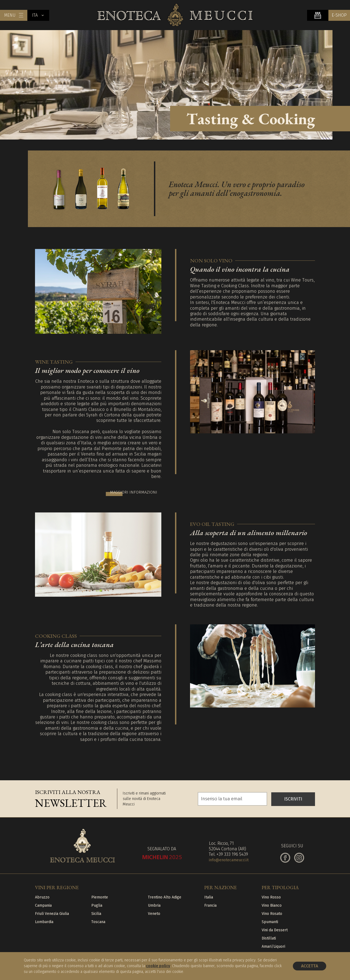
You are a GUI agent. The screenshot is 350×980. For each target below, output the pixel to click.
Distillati (269, 937)
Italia (209, 896)
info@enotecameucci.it (229, 859)
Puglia (97, 904)
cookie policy (158, 966)
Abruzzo (42, 896)
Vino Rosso (271, 896)
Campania (43, 904)
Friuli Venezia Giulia (52, 913)
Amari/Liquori (273, 945)
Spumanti (270, 921)
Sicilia (96, 913)
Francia (210, 904)
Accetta (310, 966)
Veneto (154, 913)
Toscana (98, 921)
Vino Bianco (272, 904)
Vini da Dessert (275, 929)
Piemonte (100, 896)
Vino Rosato (272, 913)
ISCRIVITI (293, 798)
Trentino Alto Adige (165, 896)
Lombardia (44, 921)
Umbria (154, 904)
